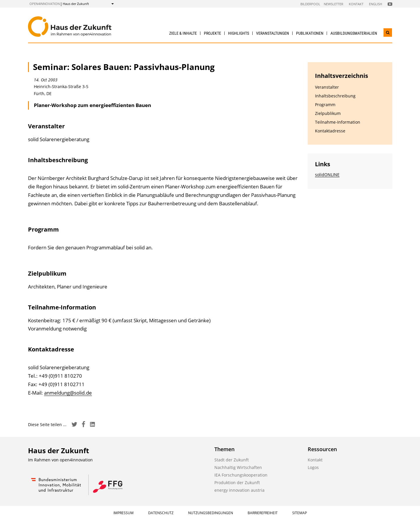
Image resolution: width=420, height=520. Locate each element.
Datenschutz (161, 513)
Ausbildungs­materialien (354, 33)
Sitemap (300, 513)
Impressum (124, 513)
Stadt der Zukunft (232, 460)
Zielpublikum (328, 113)
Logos (313, 467)
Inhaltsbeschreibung (335, 96)
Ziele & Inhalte (183, 33)
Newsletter (334, 4)
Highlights (239, 33)
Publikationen (310, 33)
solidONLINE (327, 175)
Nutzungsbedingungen (211, 513)
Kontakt (356, 4)
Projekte (212, 33)
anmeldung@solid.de (68, 393)
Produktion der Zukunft (237, 483)
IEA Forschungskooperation (241, 475)
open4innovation (45, 4)
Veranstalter (327, 87)
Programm (325, 105)
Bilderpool (310, 4)
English (376, 4)
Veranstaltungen (273, 33)
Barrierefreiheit (263, 513)
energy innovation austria (239, 490)
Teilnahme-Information (338, 122)
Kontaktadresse (330, 131)
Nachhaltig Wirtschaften (238, 467)
